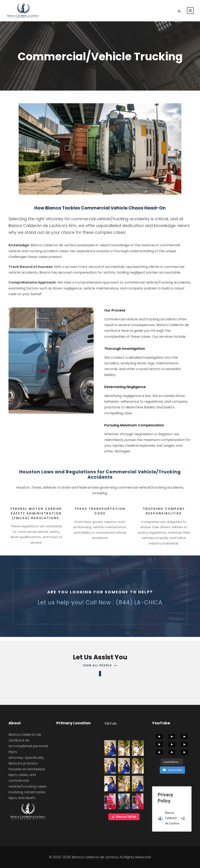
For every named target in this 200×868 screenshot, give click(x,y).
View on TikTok (124, 817)
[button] (110, 748)
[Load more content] (172, 762)
